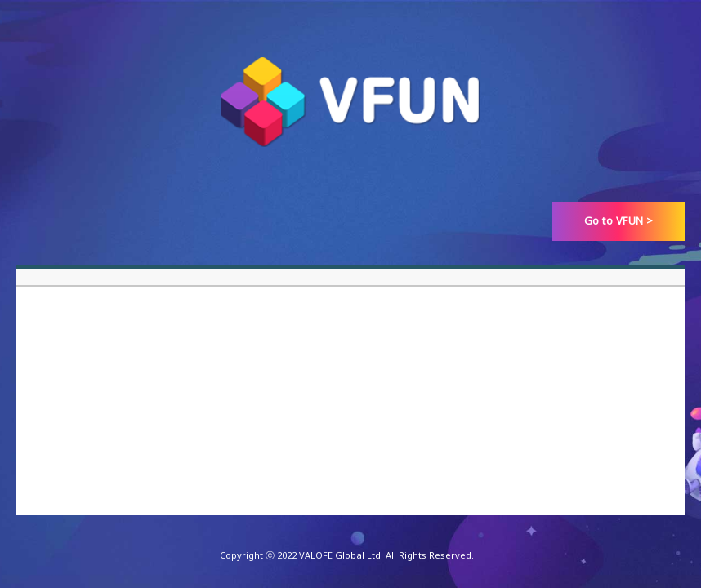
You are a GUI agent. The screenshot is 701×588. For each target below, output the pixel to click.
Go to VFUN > (619, 220)
